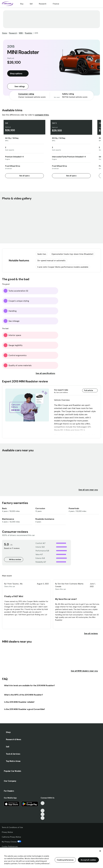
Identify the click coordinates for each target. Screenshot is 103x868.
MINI (21, 33)
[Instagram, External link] (43, 814)
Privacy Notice (7, 832)
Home (5, 33)
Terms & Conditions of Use (12, 827)
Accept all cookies (88, 860)
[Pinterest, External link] (43, 818)
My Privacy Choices (12, 842)
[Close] (100, 851)
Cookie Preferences (10, 846)
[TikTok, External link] (43, 803)
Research (43, 4)
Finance (56, 4)
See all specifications (47, 373)
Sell (31, 4)
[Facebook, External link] (43, 807)
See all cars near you (90, 490)
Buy (22, 4)
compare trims (42, 115)
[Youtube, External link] (43, 811)
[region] (51, 858)
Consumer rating (26, 94)
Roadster (29, 33)
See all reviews (93, 633)
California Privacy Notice (11, 837)
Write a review (14, 559)
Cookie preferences (65, 860)
